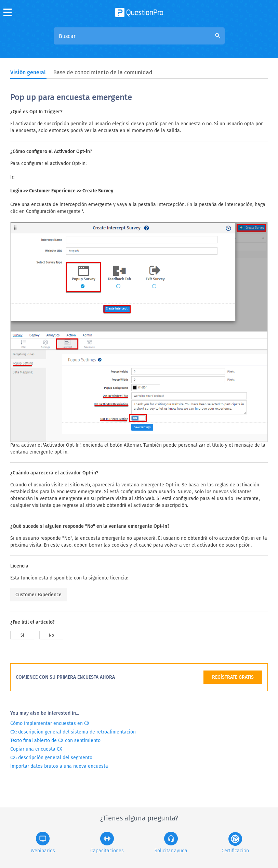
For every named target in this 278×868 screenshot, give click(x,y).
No (51, 635)
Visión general (28, 72)
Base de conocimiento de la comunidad (103, 72)
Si (22, 635)
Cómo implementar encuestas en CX (50, 723)
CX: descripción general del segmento (51, 758)
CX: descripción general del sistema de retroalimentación (73, 732)
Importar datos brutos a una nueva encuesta (59, 766)
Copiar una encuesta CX (36, 749)
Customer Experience (38, 595)
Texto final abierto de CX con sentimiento (55, 741)
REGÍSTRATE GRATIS (233, 677)
